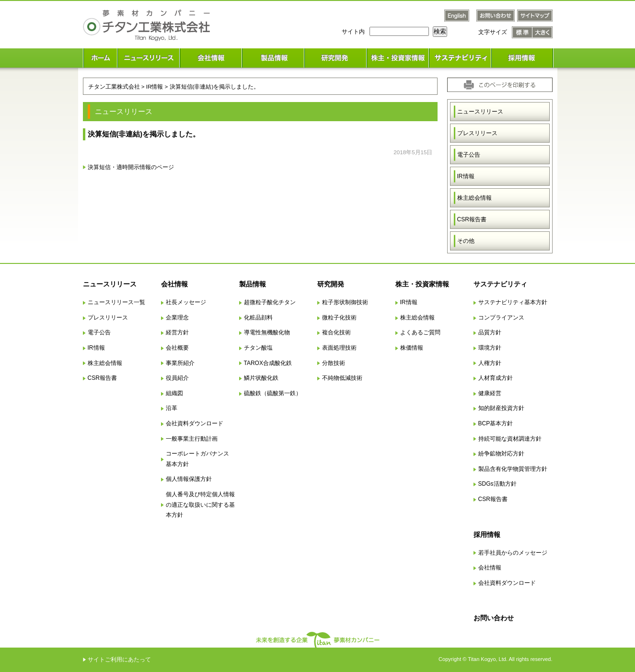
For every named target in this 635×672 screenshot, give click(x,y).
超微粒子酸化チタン (270, 302)
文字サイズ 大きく (543, 32)
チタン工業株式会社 (114, 86)
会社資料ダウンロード (195, 423)
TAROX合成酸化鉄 (268, 363)
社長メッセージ (186, 302)
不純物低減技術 (342, 378)
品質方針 (490, 332)
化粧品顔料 (258, 318)
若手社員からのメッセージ (513, 553)
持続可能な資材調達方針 (510, 439)
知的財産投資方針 (501, 408)
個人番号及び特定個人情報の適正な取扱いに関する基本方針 (200, 505)
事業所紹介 (180, 363)
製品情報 (253, 284)
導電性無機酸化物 (267, 332)
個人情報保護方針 (189, 479)
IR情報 (466, 176)
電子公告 (469, 155)
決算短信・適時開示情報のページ (131, 167)
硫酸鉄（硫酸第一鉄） (273, 393)
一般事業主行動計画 (192, 439)
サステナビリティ (500, 284)
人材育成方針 (496, 378)
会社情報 (174, 284)
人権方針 (490, 363)
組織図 (174, 393)
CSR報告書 (472, 219)
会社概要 (177, 348)
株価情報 (412, 348)
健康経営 (490, 393)
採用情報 (487, 535)
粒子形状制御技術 (345, 302)
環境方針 (490, 348)
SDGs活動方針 (497, 484)
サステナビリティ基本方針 (513, 302)
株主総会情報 (474, 198)
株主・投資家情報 (422, 284)
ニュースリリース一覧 (116, 302)
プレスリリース (477, 133)
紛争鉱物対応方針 (501, 454)
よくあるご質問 (420, 332)
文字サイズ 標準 (522, 32)
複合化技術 (336, 332)
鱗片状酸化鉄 (261, 378)
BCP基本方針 (496, 423)
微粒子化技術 (339, 318)
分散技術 (334, 363)
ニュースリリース (480, 112)
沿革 (172, 408)
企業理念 (177, 318)
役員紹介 (177, 378)
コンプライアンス (501, 318)
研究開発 (331, 284)
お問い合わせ (494, 618)
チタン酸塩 (258, 348)
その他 (466, 241)
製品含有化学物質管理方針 (513, 469)
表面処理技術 (339, 348)
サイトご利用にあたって (119, 660)
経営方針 (177, 332)
